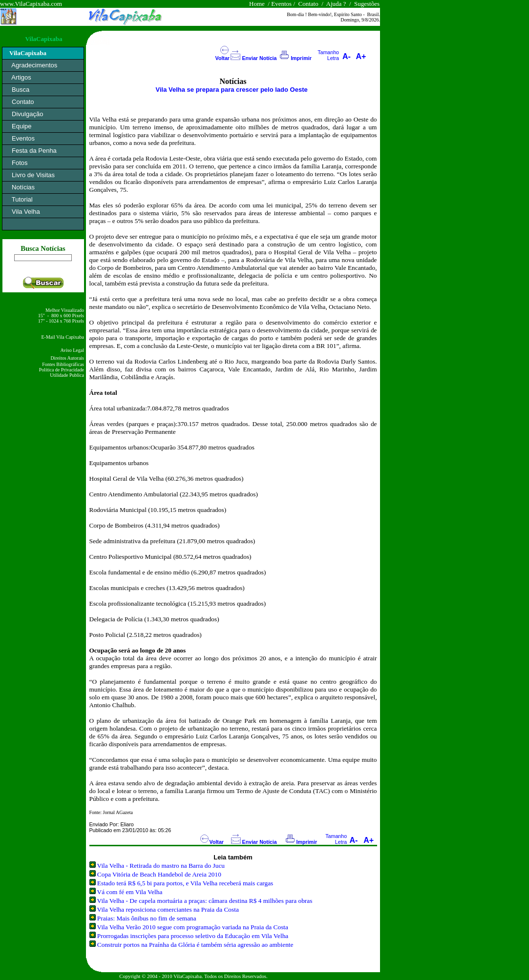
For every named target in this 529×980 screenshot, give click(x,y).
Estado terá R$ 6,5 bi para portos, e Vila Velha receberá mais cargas (185, 883)
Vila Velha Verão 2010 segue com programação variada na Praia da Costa (193, 927)
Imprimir (301, 58)
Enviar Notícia (259, 58)
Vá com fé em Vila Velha (130, 892)
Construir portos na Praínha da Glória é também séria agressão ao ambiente (195, 945)
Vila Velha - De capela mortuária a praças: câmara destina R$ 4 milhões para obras (205, 901)
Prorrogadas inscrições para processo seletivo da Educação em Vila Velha (193, 936)
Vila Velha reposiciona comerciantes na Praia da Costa (168, 909)
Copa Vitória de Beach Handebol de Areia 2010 (159, 874)
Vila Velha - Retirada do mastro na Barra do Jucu (161, 866)
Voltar (222, 58)
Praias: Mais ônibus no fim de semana (147, 918)
